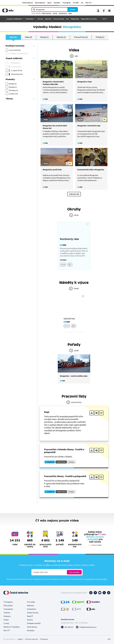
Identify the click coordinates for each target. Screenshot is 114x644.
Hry (67, 19)
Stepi (47, 412)
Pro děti (76, 3)
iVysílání (57, 3)
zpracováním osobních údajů (96, 579)
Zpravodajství (40, 3)
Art (82, 3)
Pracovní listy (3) (81, 37)
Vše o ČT (89, 3)
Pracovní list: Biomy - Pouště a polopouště (65, 476)
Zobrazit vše (74, 194)
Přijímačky (75, 19)
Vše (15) (13, 37)
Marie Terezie (47, 13)
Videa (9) (28, 37)
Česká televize (28, 3)
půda (70, 13)
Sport (49, 3)
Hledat (72, 9)
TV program (67, 3)
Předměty (30, 19)
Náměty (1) (61, 37)
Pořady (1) (100, 37)
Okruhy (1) (44, 37)
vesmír (55, 13)
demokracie (63, 13)
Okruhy (40, 19)
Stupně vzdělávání (14, 19)
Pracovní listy (59, 19)
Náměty (48, 19)
